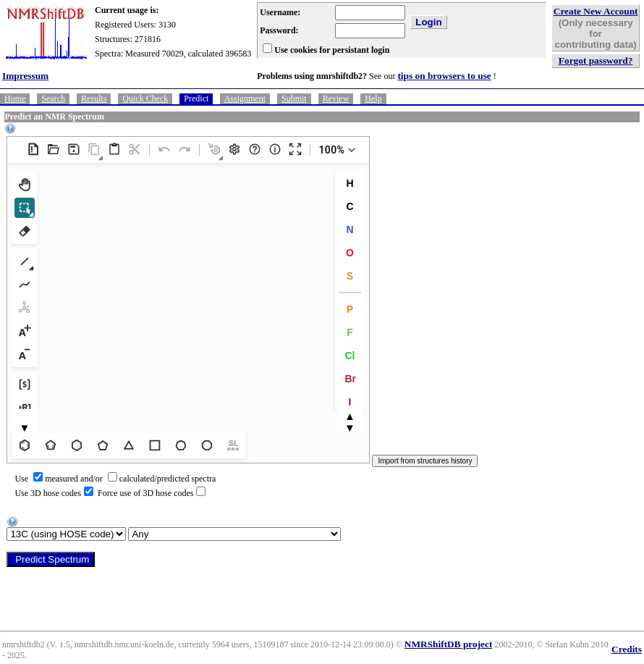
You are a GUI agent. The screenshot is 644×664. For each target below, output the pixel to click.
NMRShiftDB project (449, 644)
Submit (294, 98)
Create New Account (596, 11)
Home (15, 98)
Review (336, 98)
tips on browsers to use (444, 76)
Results (94, 98)
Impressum (25, 76)
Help (373, 98)
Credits (627, 649)
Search (53, 98)
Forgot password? (596, 60)
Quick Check (145, 98)
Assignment (245, 98)
